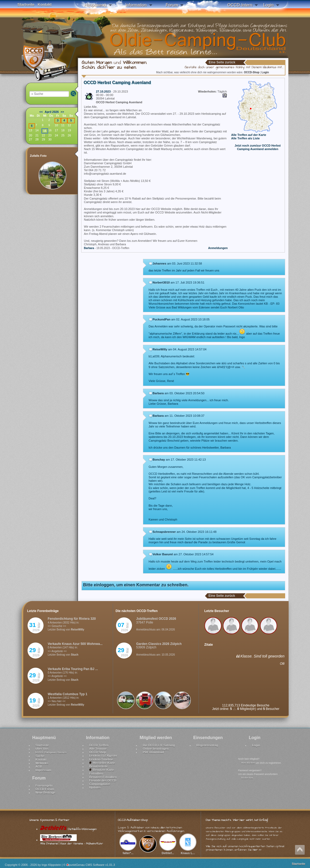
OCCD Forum (45, 789)
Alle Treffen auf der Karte (249, 135)
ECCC (51, 752)
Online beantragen (156, 749)
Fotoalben (96, 774)
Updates (95, 787)
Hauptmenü (95, 5)
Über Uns (42, 749)
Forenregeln (44, 786)
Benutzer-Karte (102, 770)
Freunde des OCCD (103, 781)
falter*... (128, 851)
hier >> (257, 850)
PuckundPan (162, 319)
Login (268, 5)
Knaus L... (188, 851)
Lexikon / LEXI (103, 756)
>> (62, 112)
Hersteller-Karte (102, 763)
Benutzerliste (98, 766)
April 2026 (52, 112)
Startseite (26, 5)
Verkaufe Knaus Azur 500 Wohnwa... (75, 644)
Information (136, 5)
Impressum (43, 770)
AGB (39, 767)
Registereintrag (207, 745)
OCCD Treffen (99, 745)
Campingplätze (100, 784)
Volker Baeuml (163, 554)
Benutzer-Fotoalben (103, 777)
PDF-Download (153, 752)
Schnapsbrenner (164, 532)
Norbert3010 (161, 282)
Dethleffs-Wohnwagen (68, 829)
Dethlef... (168, 851)
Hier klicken (248, 763)
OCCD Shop (98, 752)
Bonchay (159, 460)
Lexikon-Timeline (101, 759)
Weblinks (42, 763)
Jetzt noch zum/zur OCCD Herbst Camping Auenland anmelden (258, 147)
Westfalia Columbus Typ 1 (68, 694)
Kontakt (45, 5)
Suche (40, 756)
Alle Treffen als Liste (245, 138)
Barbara (89, 248)
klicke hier (247, 778)
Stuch (75, 655)
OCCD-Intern (240, 5)
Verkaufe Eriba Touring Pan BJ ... (73, 669)
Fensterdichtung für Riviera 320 (72, 619)
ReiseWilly (160, 349)
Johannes (159, 263)
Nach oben (300, 850)
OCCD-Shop (252, 72)
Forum (172, 5)
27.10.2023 (103, 91)
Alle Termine (98, 749)
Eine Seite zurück (222, 62)
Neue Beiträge (45, 793)
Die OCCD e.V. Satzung (159, 745)
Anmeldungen (218, 248)
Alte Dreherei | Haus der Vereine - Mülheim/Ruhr (71, 842)
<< (41, 112)
